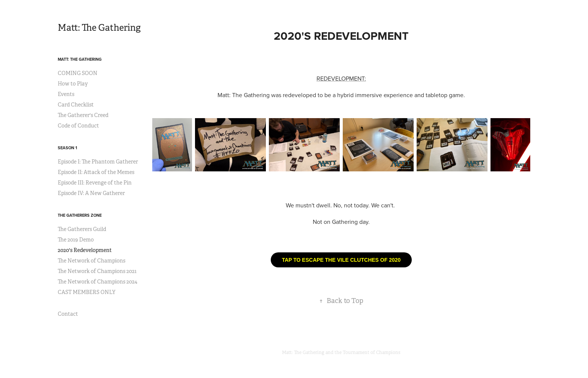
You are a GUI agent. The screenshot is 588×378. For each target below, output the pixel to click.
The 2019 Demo (76, 240)
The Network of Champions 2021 (97, 271)
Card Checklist (76, 105)
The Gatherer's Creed (83, 115)
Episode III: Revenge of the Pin (95, 183)
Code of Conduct (78, 126)
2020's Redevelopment (85, 250)
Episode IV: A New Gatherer (91, 193)
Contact (68, 314)
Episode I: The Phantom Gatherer (98, 162)
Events (66, 94)
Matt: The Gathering (99, 28)
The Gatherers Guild (82, 229)
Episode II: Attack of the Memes (96, 172)
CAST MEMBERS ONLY (87, 292)
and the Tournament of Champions (363, 352)
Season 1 (67, 148)
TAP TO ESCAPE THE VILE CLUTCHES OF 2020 (341, 260)
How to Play (73, 84)
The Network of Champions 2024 (97, 282)
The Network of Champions (91, 261)
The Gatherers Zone (80, 215)
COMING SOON (78, 73)
